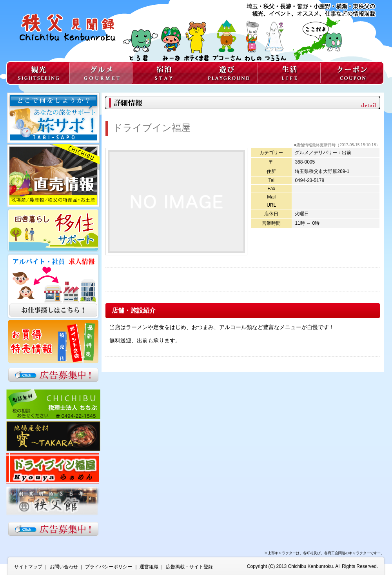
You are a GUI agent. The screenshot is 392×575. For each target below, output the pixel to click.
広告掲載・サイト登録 (189, 567)
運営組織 (149, 567)
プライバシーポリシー (109, 567)
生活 (289, 73)
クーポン (352, 73)
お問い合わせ (64, 567)
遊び (226, 73)
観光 (38, 73)
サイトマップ (28, 567)
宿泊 (163, 73)
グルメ (101, 73)
